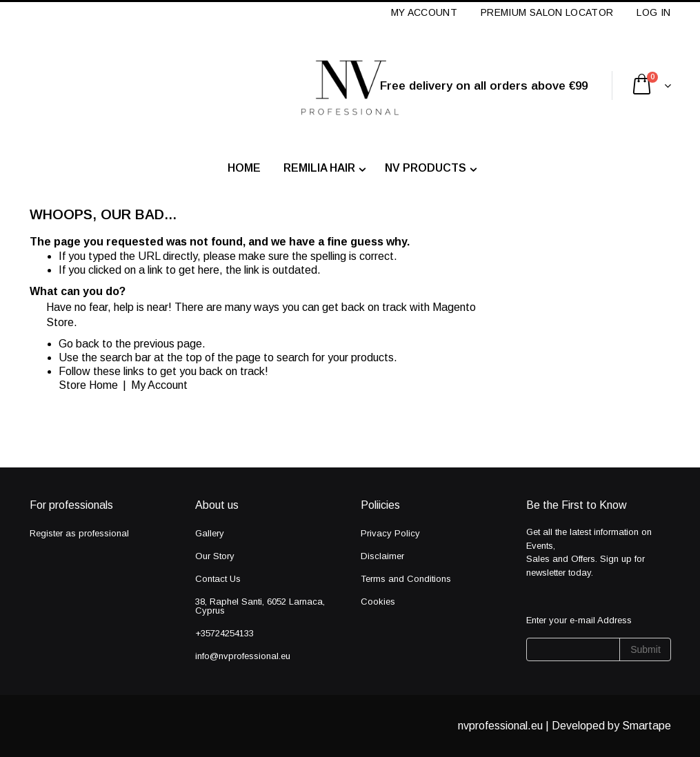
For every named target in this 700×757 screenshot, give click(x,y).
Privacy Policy (390, 533)
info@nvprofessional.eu (243, 656)
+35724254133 (224, 633)
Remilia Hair (319, 168)
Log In (653, 12)
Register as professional (79, 533)
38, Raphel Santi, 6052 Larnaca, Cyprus (260, 606)
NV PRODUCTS (426, 168)
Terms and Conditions (406, 579)
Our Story (215, 556)
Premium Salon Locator (547, 12)
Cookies (378, 602)
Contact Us (218, 579)
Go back (79, 344)
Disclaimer (382, 556)
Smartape (647, 726)
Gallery (210, 533)
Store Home (88, 385)
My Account (424, 12)
